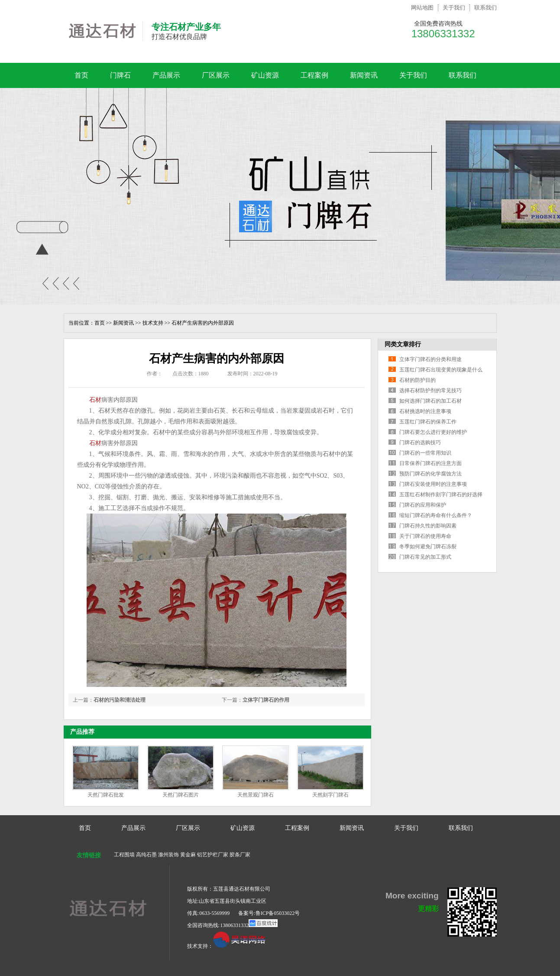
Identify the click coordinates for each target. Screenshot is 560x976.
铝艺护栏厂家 (213, 855)
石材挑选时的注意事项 (425, 411)
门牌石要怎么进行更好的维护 (433, 432)
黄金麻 (188, 855)
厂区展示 (216, 75)
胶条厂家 (240, 855)
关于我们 (454, 8)
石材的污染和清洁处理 (120, 700)
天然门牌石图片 (181, 795)
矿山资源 (265, 75)
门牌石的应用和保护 (423, 505)
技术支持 (153, 323)
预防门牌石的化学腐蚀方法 (431, 474)
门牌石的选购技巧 (420, 442)
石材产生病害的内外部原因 (203, 323)
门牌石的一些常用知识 (425, 453)
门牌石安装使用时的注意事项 (433, 484)
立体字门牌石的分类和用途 (431, 359)
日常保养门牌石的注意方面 (431, 463)
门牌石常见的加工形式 (425, 557)
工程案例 (314, 75)
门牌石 (120, 75)
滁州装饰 (168, 855)
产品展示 (166, 75)
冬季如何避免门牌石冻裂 (428, 547)
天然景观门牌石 (256, 795)
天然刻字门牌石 (330, 795)
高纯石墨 (146, 855)
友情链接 (89, 855)
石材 (95, 400)
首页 (81, 75)
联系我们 (486, 8)
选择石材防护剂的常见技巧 (431, 390)
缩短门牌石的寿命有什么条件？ (436, 515)
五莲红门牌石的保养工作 (428, 422)
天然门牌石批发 (106, 795)
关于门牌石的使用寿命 (425, 536)
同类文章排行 (403, 344)
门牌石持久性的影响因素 (428, 526)
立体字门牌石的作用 (266, 700)
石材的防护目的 (418, 380)
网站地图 (422, 8)
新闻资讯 (364, 75)
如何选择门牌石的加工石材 (431, 401)
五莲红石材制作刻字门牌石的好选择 (441, 495)
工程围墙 (124, 855)
